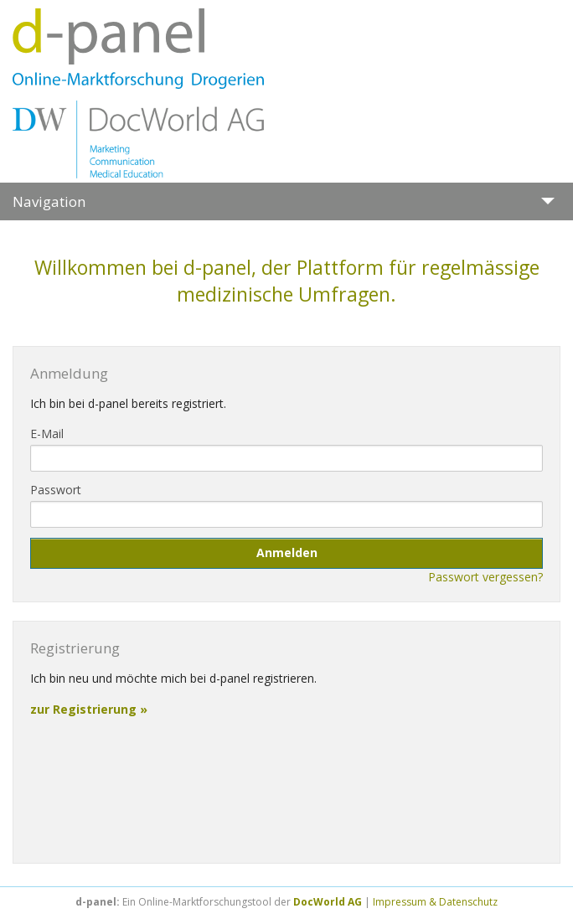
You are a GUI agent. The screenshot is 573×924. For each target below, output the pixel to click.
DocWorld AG (328, 902)
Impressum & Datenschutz (435, 902)
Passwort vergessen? (485, 577)
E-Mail (47, 434)
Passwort (56, 490)
